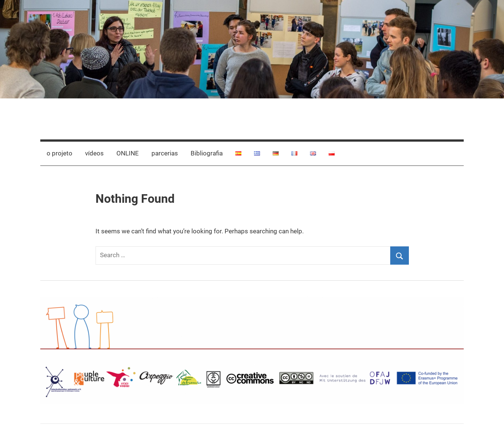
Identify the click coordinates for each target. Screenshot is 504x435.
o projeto (60, 153)
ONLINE (128, 153)
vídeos (94, 153)
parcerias (165, 153)
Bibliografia (207, 153)
